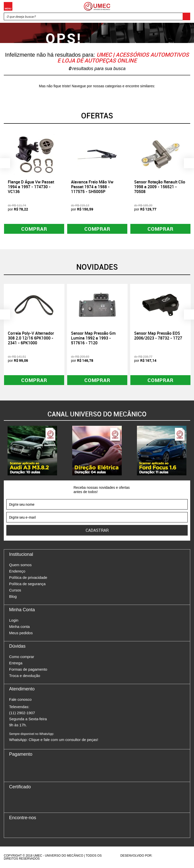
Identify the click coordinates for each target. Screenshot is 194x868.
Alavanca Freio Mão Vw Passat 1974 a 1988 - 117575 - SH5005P (92, 187)
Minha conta (19, 627)
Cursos (15, 590)
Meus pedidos (21, 633)
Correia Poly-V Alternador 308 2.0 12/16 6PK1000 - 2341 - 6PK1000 (31, 338)
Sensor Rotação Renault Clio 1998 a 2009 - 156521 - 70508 (160, 187)
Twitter (31, 829)
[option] (34, 183)
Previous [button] (5, 163)
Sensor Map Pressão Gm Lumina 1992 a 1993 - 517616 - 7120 (93, 338)
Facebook (13, 829)
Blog (13, 597)
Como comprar (22, 657)
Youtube (39, 829)
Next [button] (189, 163)
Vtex (180, 856)
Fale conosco (20, 700)
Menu (8, 6)
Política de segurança (27, 584)
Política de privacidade (28, 578)
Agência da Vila (162, 856)
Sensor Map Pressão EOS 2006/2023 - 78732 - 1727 (158, 336)
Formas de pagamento (28, 670)
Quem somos (20, 565)
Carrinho (185, 6)
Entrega (16, 663)
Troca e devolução (25, 676)
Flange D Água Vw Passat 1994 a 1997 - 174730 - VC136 (31, 187)
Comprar (34, 229)
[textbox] (97, 16)
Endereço (17, 571)
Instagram (22, 829)
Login (14, 620)
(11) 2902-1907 (22, 713)
